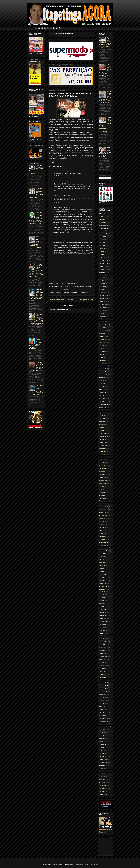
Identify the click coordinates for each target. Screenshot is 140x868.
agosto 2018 (103, 483)
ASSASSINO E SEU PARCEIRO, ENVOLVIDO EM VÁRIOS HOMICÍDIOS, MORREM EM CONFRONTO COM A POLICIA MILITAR (36, 319)
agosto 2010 (103, 765)
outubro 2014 (103, 618)
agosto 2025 (103, 237)
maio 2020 (102, 422)
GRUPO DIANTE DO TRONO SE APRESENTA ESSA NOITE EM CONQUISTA (70, 95)
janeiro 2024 (103, 293)
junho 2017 (102, 524)
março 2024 (102, 287)
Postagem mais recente (57, 300)
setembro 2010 (103, 762)
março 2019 (102, 463)
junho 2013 (102, 665)
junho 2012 (102, 701)
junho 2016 (102, 560)
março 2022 (102, 357)
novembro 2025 (104, 228)
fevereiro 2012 (103, 712)
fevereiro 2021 (103, 395)
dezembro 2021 (104, 366)
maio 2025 (102, 246)
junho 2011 (102, 736)
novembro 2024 (104, 263)
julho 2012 (102, 698)
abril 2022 (102, 354)
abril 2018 (102, 495)
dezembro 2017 (104, 507)
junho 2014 (102, 630)
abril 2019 (102, 460)
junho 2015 (102, 595)
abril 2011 (102, 742)
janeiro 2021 (103, 398)
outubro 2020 (103, 407)
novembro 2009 (104, 792)
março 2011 (102, 745)
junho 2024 (102, 278)
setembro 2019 (103, 445)
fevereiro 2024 (103, 290)
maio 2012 (102, 704)
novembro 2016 (104, 545)
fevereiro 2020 (103, 431)
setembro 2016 (103, 551)
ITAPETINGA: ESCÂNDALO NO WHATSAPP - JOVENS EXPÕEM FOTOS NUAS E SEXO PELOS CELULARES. (36, 218)
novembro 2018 (104, 475)
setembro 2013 (103, 657)
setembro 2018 (103, 480)
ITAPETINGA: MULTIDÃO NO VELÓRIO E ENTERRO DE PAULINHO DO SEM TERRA (36, 367)
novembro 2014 (104, 615)
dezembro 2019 (104, 436)
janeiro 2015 (103, 610)
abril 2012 (102, 706)
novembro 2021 (104, 369)
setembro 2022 (103, 340)
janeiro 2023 (103, 328)
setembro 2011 (103, 727)
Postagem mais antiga (87, 300)
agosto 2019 (103, 448)
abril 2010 (102, 777)
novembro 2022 (104, 334)
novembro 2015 (104, 580)
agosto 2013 (103, 660)
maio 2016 (102, 563)
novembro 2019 (104, 439)
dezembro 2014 (104, 613)
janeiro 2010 (103, 786)
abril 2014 (102, 636)
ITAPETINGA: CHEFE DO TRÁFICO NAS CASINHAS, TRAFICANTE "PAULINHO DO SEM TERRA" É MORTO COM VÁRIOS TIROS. (36, 270)
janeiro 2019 (103, 469)
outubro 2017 (103, 513)
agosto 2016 (103, 554)
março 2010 (102, 780)
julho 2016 (102, 557)
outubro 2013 (103, 654)
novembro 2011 (104, 721)
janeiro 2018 (103, 504)
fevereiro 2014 (103, 642)
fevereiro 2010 (103, 783)
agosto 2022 (103, 343)
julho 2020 (102, 416)
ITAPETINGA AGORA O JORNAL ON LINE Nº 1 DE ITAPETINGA (36, 169)
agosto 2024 (103, 272)
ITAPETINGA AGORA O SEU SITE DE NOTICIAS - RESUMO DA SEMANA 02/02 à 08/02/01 (36, 193)
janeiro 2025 (103, 257)
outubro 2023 (103, 301)
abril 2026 (102, 213)
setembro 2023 (103, 304)
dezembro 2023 (104, 296)
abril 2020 (102, 425)
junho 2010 (102, 771)
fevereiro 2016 (103, 571)
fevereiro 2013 (103, 677)
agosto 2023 (103, 307)
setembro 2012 (103, 692)
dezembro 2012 (104, 683)
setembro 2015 (103, 586)
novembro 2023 (104, 299)
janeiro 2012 (103, 715)
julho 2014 (102, 627)
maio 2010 (102, 774)
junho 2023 (102, 313)
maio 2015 (102, 598)
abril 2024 (102, 284)
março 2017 (102, 533)
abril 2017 (102, 530)
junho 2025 (102, 243)
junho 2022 (102, 348)
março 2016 (102, 568)
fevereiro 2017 (103, 536)
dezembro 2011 (104, 718)
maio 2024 (102, 281)
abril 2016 (102, 566)
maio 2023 (102, 316)
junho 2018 (102, 489)
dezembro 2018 (104, 472)
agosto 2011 (103, 730)
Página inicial (72, 300)
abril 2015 (102, 601)
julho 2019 (102, 451)
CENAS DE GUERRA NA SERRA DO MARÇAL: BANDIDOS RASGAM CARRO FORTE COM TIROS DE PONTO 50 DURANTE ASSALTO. (36, 243)
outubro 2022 (103, 337)
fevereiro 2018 (103, 501)
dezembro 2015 (104, 577)
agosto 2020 (103, 413)
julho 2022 (102, 345)
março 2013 (102, 674)
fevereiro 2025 (103, 254)
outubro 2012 (103, 689)
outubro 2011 (103, 724)
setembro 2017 (103, 516)
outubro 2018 (103, 477)
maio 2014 (102, 633)
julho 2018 (102, 486)
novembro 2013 (104, 651)
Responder (56, 176)
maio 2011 (102, 739)
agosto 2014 (103, 624)
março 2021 (102, 392)
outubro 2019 (103, 442)
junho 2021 (102, 384)
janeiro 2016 (103, 574)
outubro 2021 (103, 372)
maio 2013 (102, 668)
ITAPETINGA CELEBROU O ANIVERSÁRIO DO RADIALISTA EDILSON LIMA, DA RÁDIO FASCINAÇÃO (105, 124)
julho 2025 (102, 240)
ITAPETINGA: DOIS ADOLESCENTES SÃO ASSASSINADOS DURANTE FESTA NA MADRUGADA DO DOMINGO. (36, 295)
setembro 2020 (103, 410)
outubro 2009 (103, 794)
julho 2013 (102, 662)
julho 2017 (102, 522)
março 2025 (102, 252)
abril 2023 (102, 319)
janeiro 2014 (103, 645)
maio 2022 (102, 351)
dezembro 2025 (104, 225)
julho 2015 (102, 592)
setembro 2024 (103, 269)
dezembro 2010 (104, 753)
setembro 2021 (103, 375)
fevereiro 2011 (103, 748)
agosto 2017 (103, 519)
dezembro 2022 (104, 331)
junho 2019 (102, 454)
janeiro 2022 (103, 363)
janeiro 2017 (103, 539)
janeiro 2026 (103, 222)
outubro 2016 (103, 548)
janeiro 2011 (103, 751)
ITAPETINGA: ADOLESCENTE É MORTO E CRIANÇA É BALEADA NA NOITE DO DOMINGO (36, 390)
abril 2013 (102, 671)
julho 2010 (102, 768)
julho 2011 (102, 733)
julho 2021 (102, 381)
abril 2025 (102, 249)
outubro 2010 (103, 759)
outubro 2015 (103, 583)
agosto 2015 (103, 589)
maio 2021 (102, 387)
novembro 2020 (104, 404)
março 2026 (102, 216)
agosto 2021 (103, 378)
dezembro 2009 (104, 789)
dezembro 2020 (104, 401)
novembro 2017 (104, 510)
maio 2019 (102, 457)
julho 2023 (102, 310)
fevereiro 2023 (103, 325)
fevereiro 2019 (103, 466)
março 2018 (102, 498)
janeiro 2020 (103, 433)
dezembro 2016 (104, 542)
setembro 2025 (103, 234)
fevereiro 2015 (103, 607)
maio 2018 (102, 492)
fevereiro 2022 (103, 360)
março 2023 (102, 322)
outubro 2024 (103, 266)
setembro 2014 (103, 621)
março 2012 (102, 709)
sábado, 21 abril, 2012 (65, 171)
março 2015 (102, 604)
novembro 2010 (104, 756)
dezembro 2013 (104, 648)
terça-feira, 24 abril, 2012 (65, 240)
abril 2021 (102, 389)
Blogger (96, 864)
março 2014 (102, 639)
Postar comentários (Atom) (74, 306)
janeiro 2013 (103, 680)
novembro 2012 (104, 686)
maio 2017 (102, 527)
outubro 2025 (103, 231)
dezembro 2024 (104, 260)
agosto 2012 (103, 695)
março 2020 (102, 428)
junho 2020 (102, 419)
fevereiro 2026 (103, 219)
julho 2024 (102, 275)
